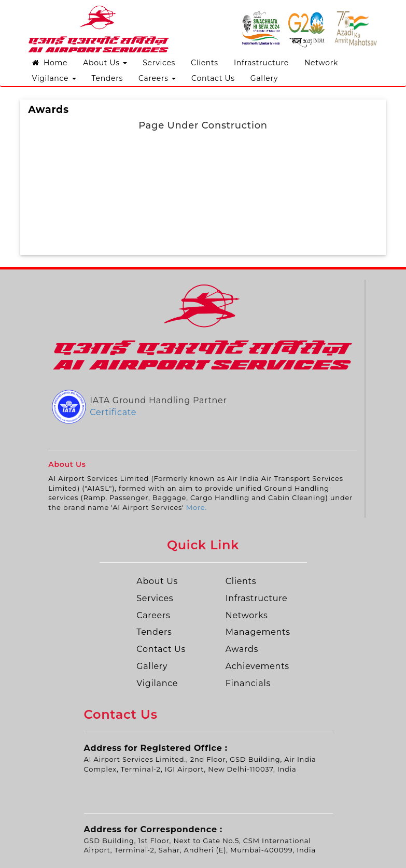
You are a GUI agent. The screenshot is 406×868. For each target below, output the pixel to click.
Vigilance (54, 78)
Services (159, 63)
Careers (157, 78)
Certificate (113, 412)
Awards (242, 649)
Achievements (257, 666)
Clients (205, 63)
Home (50, 63)
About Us (105, 63)
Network (321, 63)
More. (197, 507)
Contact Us (213, 78)
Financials (248, 683)
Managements (258, 632)
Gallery (264, 78)
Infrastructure (261, 63)
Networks (247, 615)
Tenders (107, 78)
